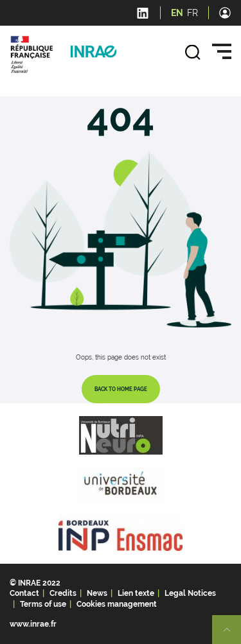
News (97, 593)
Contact (24, 593)
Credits (63, 593)
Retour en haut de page (232, 635)
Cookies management (117, 604)
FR (192, 13)
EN (177, 13)
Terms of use (43, 604)
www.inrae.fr (33, 624)
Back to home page (121, 389)
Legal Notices (190, 593)
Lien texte (136, 593)
